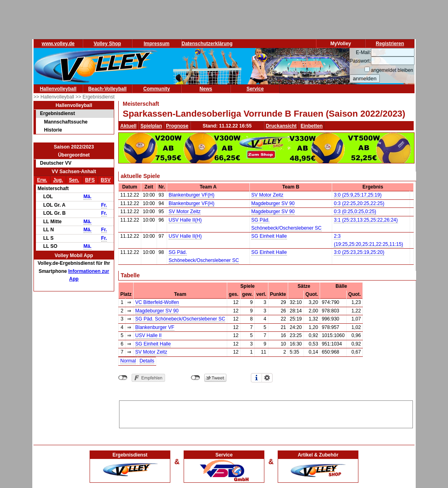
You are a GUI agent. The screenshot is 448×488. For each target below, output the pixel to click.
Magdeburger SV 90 (273, 203)
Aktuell (128, 126)
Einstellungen (267, 378)
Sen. (74, 180)
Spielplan (151, 126)
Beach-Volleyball (107, 89)
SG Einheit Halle (269, 236)
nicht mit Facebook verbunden (123, 378)
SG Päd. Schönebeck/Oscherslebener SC (180, 319)
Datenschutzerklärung (207, 44)
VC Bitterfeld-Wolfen (157, 302)
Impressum (157, 44)
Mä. (88, 197)
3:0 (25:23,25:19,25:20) (359, 252)
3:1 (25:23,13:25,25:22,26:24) (366, 220)
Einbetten (312, 126)
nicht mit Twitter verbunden (196, 378)
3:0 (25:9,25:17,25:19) (358, 195)
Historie (53, 130)
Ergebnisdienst (58, 113)
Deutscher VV (56, 163)
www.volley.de (58, 44)
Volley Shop (107, 44)
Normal (128, 361)
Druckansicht (281, 126)
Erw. (42, 180)
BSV (106, 180)
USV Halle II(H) (185, 220)
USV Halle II (148, 335)
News (206, 89)
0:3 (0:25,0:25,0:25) (355, 212)
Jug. (58, 180)
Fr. (104, 205)
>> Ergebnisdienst (95, 97)
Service (255, 89)
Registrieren (390, 44)
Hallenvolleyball (58, 89)
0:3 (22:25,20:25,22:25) (359, 203)
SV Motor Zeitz (267, 195)
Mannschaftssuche (66, 122)
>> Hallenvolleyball (54, 97)
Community (157, 89)
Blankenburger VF (155, 327)
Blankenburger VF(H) (192, 195)
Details (147, 361)
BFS (90, 180)
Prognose (177, 126)
